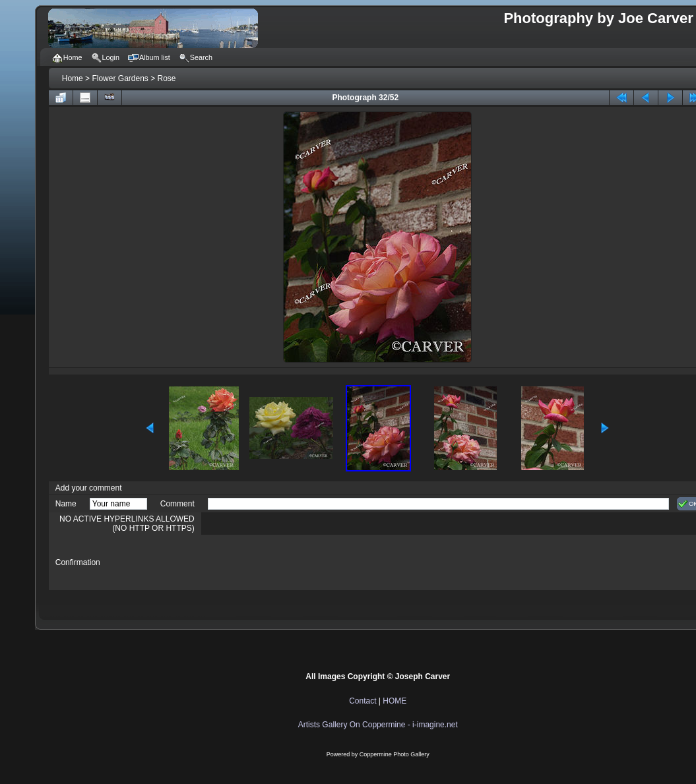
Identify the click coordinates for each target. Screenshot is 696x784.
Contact (363, 701)
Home (73, 78)
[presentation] (308, 562)
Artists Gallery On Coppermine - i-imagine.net (378, 725)
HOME (395, 701)
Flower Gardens (120, 78)
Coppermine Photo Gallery (395, 754)
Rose (167, 78)
